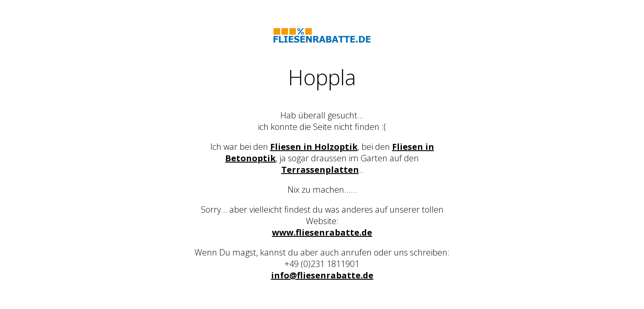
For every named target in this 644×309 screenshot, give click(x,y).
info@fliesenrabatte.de (322, 275)
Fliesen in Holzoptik (314, 147)
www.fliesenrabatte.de (322, 232)
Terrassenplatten (320, 170)
